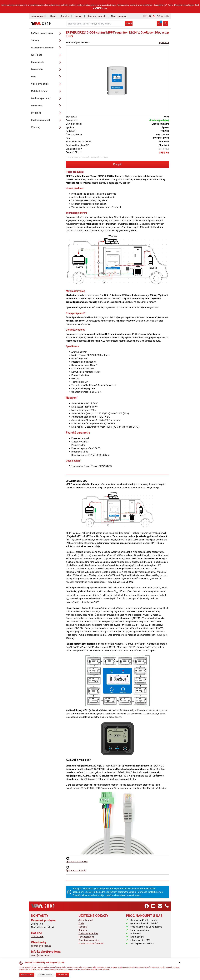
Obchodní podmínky (97, 16)
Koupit (117, 164)
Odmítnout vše (27, 975)
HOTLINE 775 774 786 (156, 16)
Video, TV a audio (47, 84)
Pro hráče (47, 113)
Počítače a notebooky (47, 33)
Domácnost (47, 106)
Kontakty (65, 16)
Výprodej (47, 127)
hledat (129, 24)
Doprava (78, 16)
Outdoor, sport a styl (47, 98)
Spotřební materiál (47, 120)
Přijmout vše (62, 975)
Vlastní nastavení (45, 975)
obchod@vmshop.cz (41, 946)
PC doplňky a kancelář (47, 48)
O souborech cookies (89, 940)
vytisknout (164, 43)
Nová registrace (119, 16)
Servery (47, 41)
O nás (53, 16)
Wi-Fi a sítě (47, 55)
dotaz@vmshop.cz (40, 955)
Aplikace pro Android (76, 869)
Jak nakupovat (38, 16)
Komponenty (47, 62)
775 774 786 (37, 937)
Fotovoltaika (47, 69)
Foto (47, 77)
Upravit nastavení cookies (91, 943)
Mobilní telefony (47, 91)
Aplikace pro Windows (77, 860)
